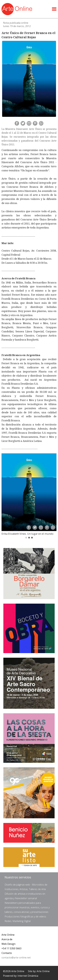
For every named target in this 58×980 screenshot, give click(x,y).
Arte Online (8, 935)
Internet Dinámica (28, 976)
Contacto (7, 953)
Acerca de (7, 939)
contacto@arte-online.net (16, 958)
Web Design (8, 944)
